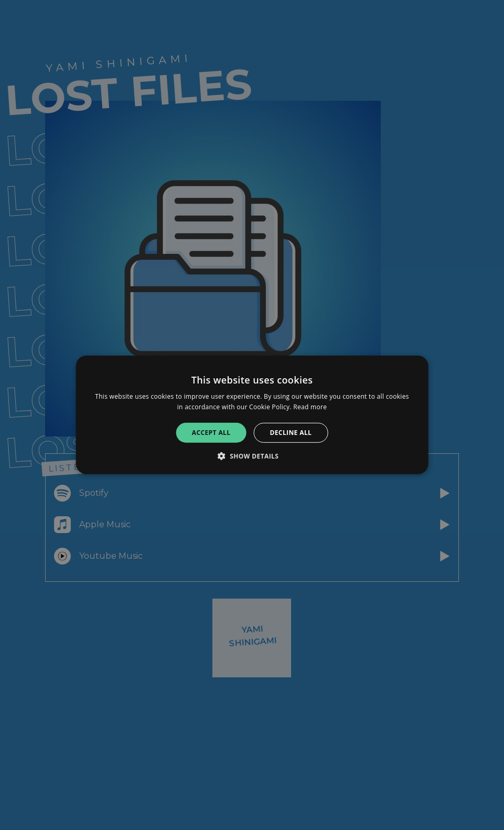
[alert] (252, 415)
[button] (252, 456)
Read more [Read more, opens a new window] (310, 407)
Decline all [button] (291, 433)
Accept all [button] (211, 433)
